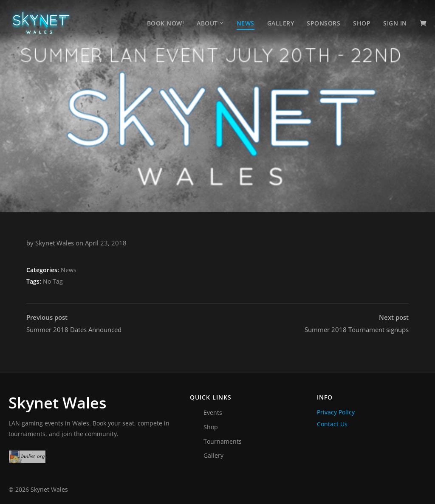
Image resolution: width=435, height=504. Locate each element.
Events (213, 412)
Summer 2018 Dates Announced (74, 323)
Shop (362, 23)
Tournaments (223, 441)
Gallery (281, 23)
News (246, 23)
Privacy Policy (336, 412)
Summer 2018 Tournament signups (357, 323)
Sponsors (323, 23)
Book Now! (166, 23)
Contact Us (332, 424)
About (207, 23)
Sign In (395, 23)
